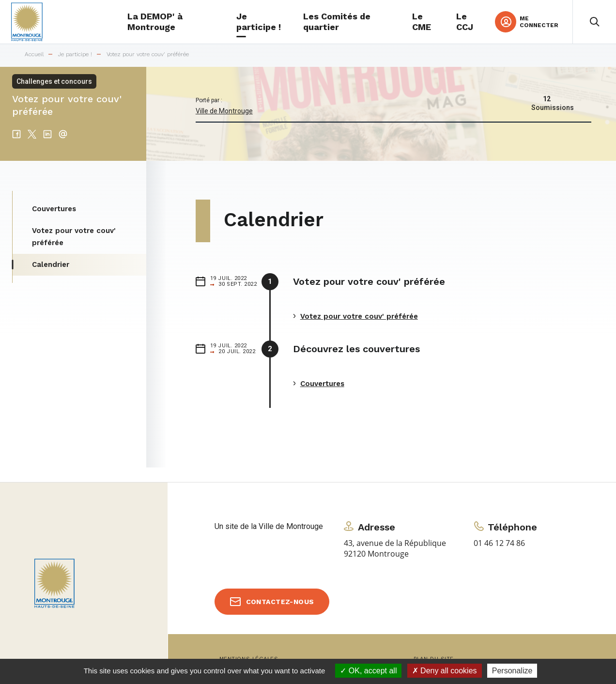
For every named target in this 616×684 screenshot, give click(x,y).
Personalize (512, 671)
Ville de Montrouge (224, 111)
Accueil (34, 54)
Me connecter (539, 22)
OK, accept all (368, 671)
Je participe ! (75, 54)
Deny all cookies (445, 671)
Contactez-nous (280, 602)
